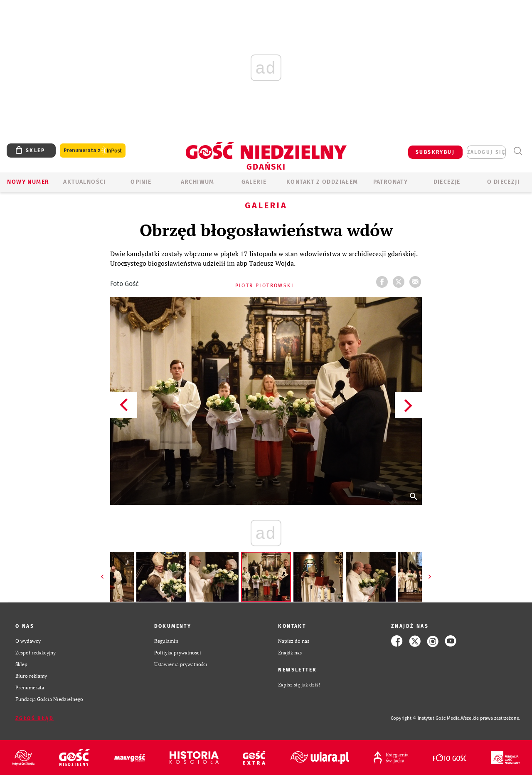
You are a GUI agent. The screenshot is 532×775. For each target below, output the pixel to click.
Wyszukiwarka (518, 151)
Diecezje (447, 182)
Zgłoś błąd (34, 718)
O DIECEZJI (503, 182)
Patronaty (391, 182)
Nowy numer (28, 182)
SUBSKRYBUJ (435, 152)
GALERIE (254, 182)
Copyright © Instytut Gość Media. (426, 718)
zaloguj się (486, 152)
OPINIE (141, 182)
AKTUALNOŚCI (84, 182)
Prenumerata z (93, 151)
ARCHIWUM (198, 182)
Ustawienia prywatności (181, 664)
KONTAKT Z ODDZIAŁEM (322, 182)
